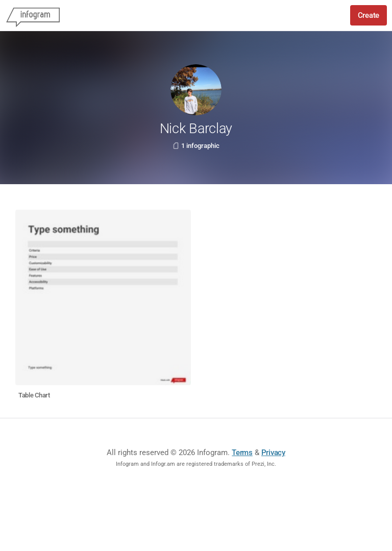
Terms (242, 453)
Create (369, 15)
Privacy (273, 453)
